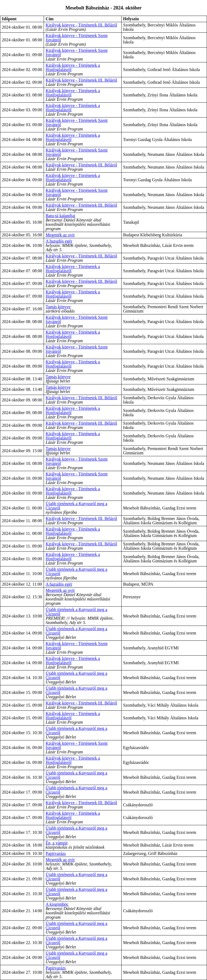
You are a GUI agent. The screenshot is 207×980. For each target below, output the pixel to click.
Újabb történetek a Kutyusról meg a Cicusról (76, 506)
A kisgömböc (57, 904)
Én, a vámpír (57, 843)
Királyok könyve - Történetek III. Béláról (81, 25)
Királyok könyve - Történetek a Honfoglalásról (73, 67)
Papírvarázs (56, 853)
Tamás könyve (58, 307)
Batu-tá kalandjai (60, 216)
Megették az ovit (60, 235)
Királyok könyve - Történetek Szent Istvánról (77, 38)
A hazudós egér (59, 241)
